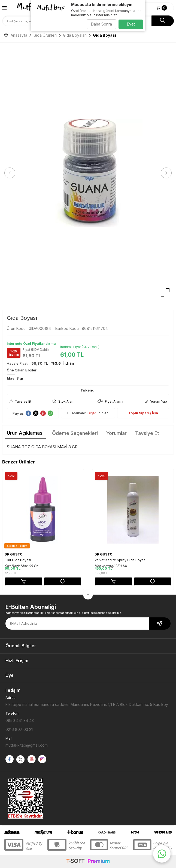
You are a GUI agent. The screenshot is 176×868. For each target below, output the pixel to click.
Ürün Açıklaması (25, 433)
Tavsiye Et (20, 401)
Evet (131, 24)
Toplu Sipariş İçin (143, 413)
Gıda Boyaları (75, 35)
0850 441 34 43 (20, 720)
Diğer (92, 413)
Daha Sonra (101, 24)
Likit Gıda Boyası (18, 560)
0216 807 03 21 (19, 729)
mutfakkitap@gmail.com (27, 745)
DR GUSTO (14, 554)
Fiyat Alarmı (110, 401)
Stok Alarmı (64, 401)
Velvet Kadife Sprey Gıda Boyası (120, 560)
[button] (10, 173)
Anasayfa (16, 35)
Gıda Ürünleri (45, 35)
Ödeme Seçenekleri (75, 433)
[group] (88, 173)
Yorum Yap (156, 401)
